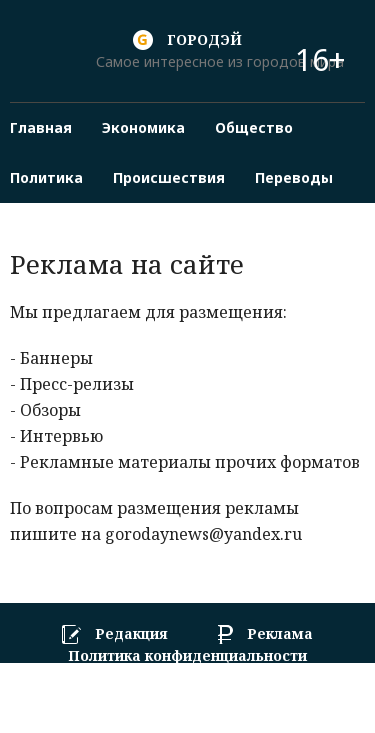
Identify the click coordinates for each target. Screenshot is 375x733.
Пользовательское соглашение (188, 676)
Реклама (280, 634)
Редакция (131, 634)
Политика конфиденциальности (187, 655)
